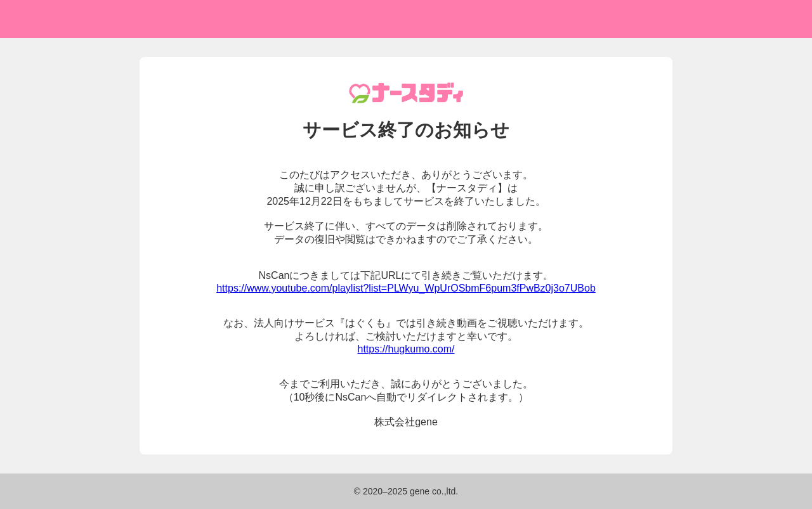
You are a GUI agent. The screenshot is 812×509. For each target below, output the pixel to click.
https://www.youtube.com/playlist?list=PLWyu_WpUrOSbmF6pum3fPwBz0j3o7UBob (406, 288)
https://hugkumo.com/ (406, 349)
